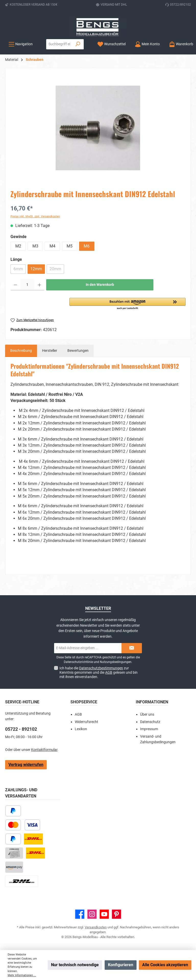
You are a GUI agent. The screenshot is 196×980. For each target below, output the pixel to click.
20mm (57, 270)
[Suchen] (78, 44)
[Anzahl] (27, 285)
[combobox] (59, 44)
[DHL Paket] (33, 839)
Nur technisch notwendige (75, 965)
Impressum (149, 729)
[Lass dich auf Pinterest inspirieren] (117, 914)
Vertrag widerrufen (26, 765)
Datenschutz (150, 722)
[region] (98, 128)
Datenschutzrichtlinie (78, 662)
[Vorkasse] (14, 853)
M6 (87, 246)
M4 (52, 246)
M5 (70, 246)
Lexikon (81, 729)
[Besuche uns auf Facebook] (80, 914)
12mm (36, 269)
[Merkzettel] (111, 44)
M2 (18, 246)
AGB (109, 672)
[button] (127, 304)
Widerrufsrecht (87, 722)
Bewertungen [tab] (78, 351)
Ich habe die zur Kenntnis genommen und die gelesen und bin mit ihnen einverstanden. (99, 672)
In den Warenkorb (100, 285)
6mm (20, 270)
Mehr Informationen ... (22, 975)
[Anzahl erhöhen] (39, 285)
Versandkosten (96, 927)
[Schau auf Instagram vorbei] (92, 914)
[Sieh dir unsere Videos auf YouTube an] (104, 914)
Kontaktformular (44, 750)
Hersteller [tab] (50, 351)
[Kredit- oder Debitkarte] (23, 825)
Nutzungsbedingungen (116, 662)
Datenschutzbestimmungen (101, 668)
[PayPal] (13, 839)
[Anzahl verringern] (15, 285)
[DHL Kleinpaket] (35, 853)
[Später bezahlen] (13, 811)
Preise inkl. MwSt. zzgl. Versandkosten (35, 216)
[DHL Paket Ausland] (22, 881)
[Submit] (132, 648)
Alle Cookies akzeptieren (165, 965)
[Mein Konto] (147, 44)
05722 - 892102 (21, 729)
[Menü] (21, 44)
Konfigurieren (121, 965)
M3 (35, 246)
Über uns (147, 714)
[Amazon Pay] (14, 867)
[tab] (21, 351)
